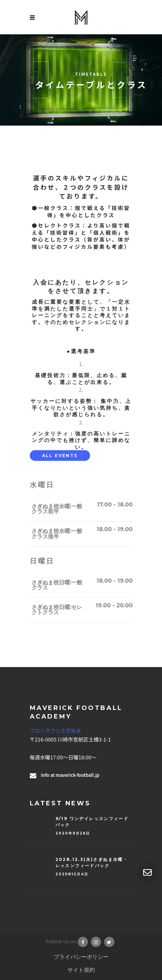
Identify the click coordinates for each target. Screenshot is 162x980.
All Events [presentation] (60, 456)
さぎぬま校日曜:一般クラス (57, 585)
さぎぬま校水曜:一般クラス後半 (57, 534)
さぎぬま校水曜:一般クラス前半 (57, 509)
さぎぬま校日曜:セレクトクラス (57, 610)
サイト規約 (81, 970)
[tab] (60, 456)
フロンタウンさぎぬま (55, 730)
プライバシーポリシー (81, 957)
